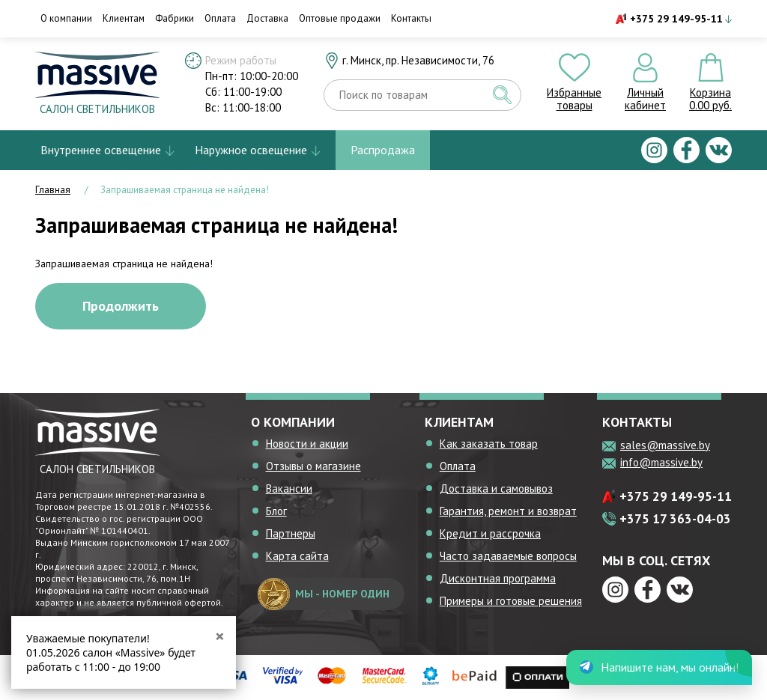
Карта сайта (297, 556)
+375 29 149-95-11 (676, 19)
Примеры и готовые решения (511, 601)
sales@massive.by (665, 445)
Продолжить (121, 306)
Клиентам (124, 18)
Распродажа (383, 150)
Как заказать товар (489, 444)
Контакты (411, 18)
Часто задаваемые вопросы (508, 556)
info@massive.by (661, 462)
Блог (276, 511)
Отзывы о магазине (313, 466)
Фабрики (175, 18)
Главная (53, 190)
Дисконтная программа (498, 578)
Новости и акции (307, 444)
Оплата (220, 18)
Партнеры (291, 533)
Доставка (267, 18)
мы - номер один (324, 594)
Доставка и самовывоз (496, 489)
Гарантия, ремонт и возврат (508, 511)
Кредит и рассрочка (490, 533)
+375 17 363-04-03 (675, 519)
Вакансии (289, 489)
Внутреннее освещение (101, 150)
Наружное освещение (251, 150)
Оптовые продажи (340, 18)
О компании (66, 18)
